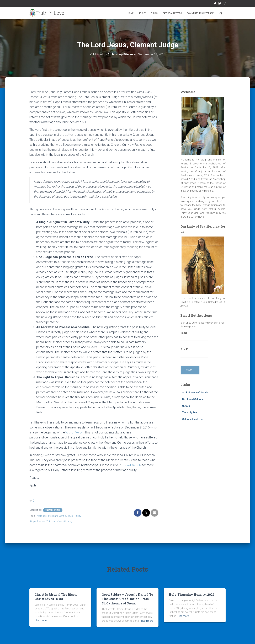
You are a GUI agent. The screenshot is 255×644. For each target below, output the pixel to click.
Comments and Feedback (200, 13)
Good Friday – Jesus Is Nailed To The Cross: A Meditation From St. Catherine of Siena (127, 599)
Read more (41, 620)
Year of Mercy (75, 432)
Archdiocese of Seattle (195, 393)
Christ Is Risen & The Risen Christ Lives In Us (56, 596)
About (142, 13)
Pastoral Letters (172, 13)
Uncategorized (53, 510)
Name (194, 336)
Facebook (215, 4)
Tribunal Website (133, 465)
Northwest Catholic (193, 399)
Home (131, 13)
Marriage (42, 516)
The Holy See (190, 412)
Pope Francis (38, 521)
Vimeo (224, 4)
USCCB (186, 406)
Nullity (78, 516)
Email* (194, 353)
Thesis (154, 13)
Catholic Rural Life (192, 419)
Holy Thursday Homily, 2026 (192, 594)
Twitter (220, 4)
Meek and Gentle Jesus (60, 516)
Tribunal (51, 521)
